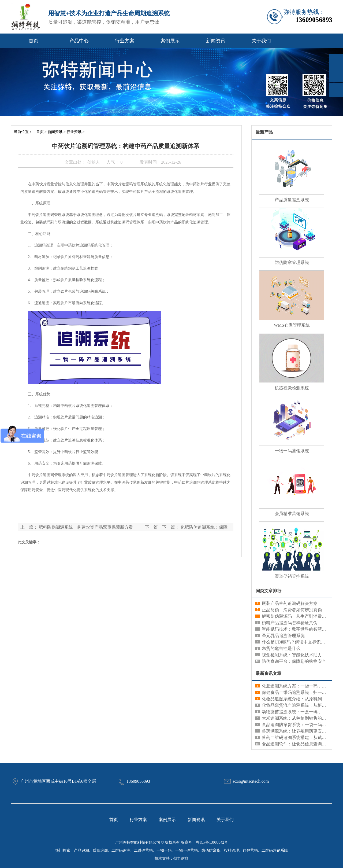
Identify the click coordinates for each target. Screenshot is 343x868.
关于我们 (261, 41)
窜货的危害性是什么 (281, 648)
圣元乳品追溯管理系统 (283, 636)
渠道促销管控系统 (292, 576)
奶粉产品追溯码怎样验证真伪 (290, 623)
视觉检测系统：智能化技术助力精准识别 (300, 655)
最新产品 (264, 132)
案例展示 (170, 41)
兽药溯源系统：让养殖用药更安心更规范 (300, 731)
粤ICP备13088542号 (212, 842)
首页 (33, 41)
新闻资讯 (216, 41)
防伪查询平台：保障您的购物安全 (294, 661)
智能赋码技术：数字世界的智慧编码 (296, 629)
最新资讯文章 (269, 673)
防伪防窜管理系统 (292, 262)
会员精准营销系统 (292, 514)
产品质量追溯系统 (292, 200)
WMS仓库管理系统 (292, 325)
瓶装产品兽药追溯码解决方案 (290, 603)
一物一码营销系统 (292, 451)
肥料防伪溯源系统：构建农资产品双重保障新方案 (86, 527)
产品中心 (79, 41)
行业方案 (125, 41)
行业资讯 (74, 132)
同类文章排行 (269, 591)
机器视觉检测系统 (292, 388)
